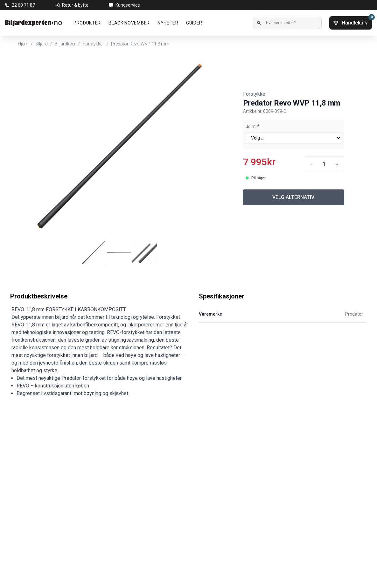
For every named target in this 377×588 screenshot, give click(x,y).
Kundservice (128, 5)
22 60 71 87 (23, 5)
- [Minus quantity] (311, 164)
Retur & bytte (75, 5)
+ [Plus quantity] (337, 164)
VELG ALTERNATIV (293, 197)
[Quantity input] (324, 164)
